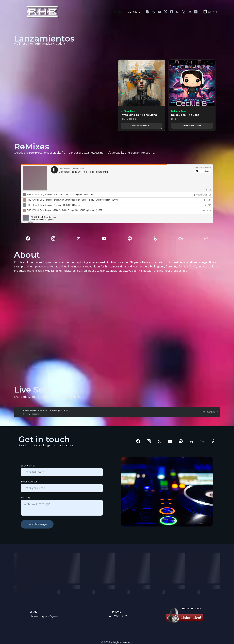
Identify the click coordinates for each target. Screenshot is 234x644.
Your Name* (28, 466)
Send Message (37, 524)
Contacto (134, 12)
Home (118, 12)
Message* (27, 498)
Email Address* (29, 482)
